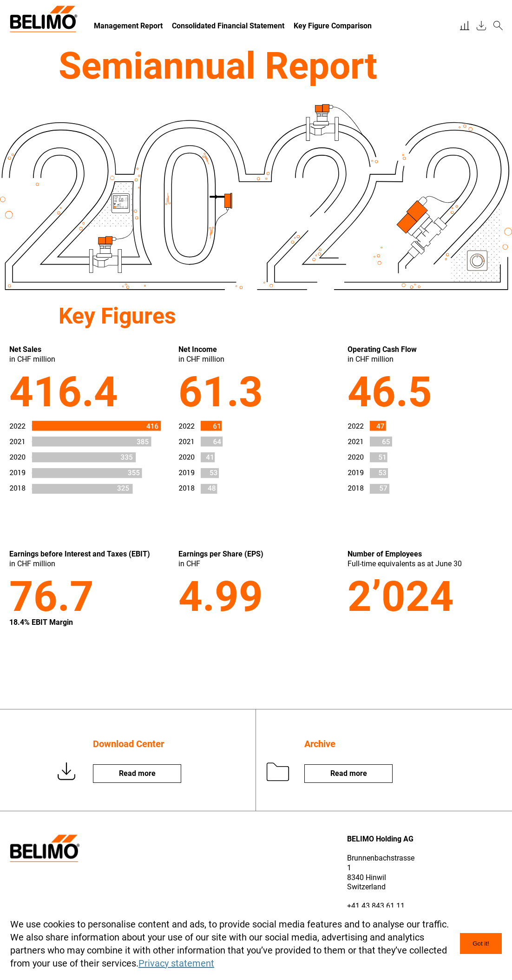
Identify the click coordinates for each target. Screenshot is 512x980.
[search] (498, 26)
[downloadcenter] (481, 26)
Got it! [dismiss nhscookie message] (481, 944)
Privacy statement (176, 963)
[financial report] (465, 26)
